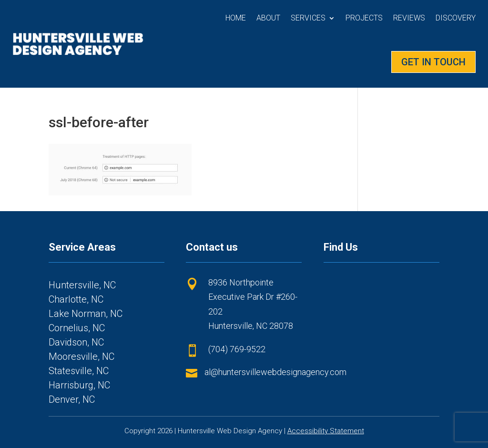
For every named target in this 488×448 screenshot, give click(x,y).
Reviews (409, 18)
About (268, 18)
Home (236, 18)
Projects (364, 18)
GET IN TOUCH (433, 62)
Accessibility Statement (326, 431)
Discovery (456, 18)
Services (308, 18)
